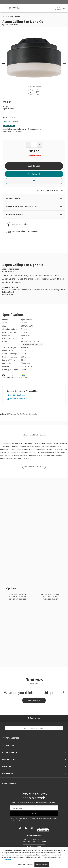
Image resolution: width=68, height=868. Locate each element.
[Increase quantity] (39, 145)
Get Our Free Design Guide (34, 728)
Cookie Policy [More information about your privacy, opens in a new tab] (7, 860)
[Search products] (54, 8)
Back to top (34, 718)
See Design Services (20, 224)
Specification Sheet (17, 395)
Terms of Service (19, 821)
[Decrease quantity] (29, 145)
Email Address (17, 808)
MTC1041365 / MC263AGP (18, 594)
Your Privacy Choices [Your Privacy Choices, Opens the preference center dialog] (25, 864)
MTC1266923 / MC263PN (50, 599)
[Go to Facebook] (20, 829)
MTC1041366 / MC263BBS (51, 597)
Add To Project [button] (34, 174)
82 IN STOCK (9, 118)
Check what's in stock (10, 122)
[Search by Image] (59, 8)
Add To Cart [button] (34, 166)
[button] (3, 8)
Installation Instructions (19, 399)
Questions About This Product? (25, 231)
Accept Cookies (42, 864)
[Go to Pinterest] (30, 94)
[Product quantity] (34, 145)
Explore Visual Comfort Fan (34, 467)
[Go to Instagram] (32, 829)
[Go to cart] (64, 8)
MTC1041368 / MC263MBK (18, 597)
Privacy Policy (52, 819)
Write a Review (34, 701)
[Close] (64, 851)
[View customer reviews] (43, 829)
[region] (34, 858)
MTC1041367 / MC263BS (18, 599)
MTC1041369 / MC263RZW (50, 594)
